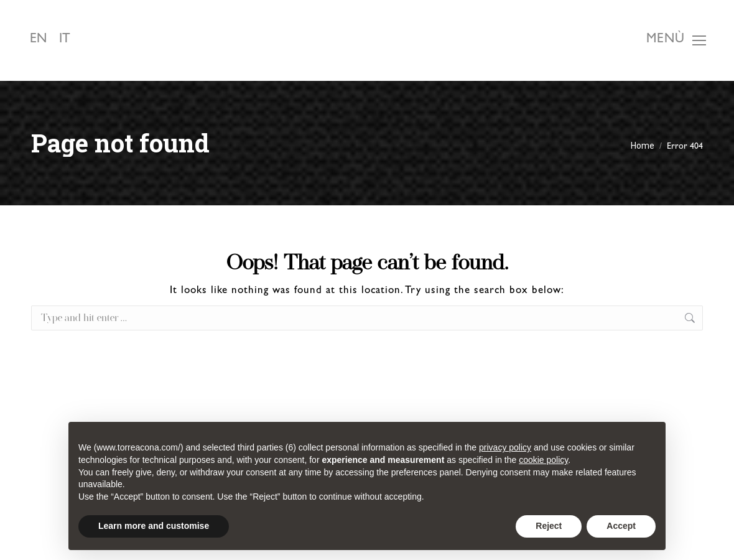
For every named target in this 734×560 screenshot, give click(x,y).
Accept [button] (621, 526)
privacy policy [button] (505, 447)
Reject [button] (549, 526)
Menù (666, 40)
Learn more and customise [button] (154, 526)
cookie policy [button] (543, 460)
